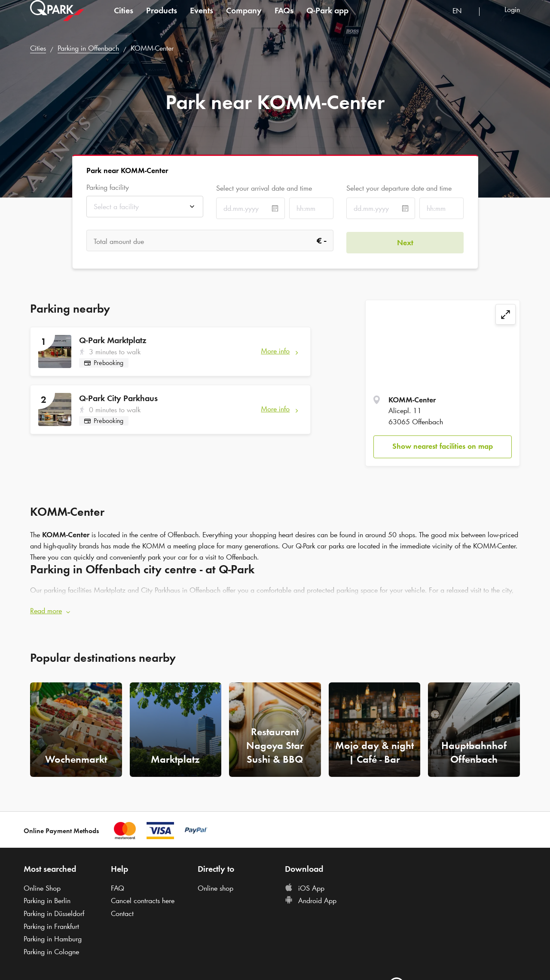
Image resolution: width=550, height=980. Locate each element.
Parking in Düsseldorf (54, 912)
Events (202, 19)
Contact (122, 912)
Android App (311, 899)
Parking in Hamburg (53, 937)
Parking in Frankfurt (51, 925)
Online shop (215, 886)
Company (244, 19)
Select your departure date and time (399, 188)
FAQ (118, 886)
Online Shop (42, 886)
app (327, 19)
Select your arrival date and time (264, 188)
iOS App (305, 886)
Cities (124, 19)
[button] (275, 610)
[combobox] (463, 20)
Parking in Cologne (51, 950)
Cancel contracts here (143, 899)
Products (162, 19)
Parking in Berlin (47, 899)
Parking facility (108, 187)
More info (275, 351)
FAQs (284, 19)
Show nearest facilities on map (443, 446)
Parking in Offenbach (88, 48)
